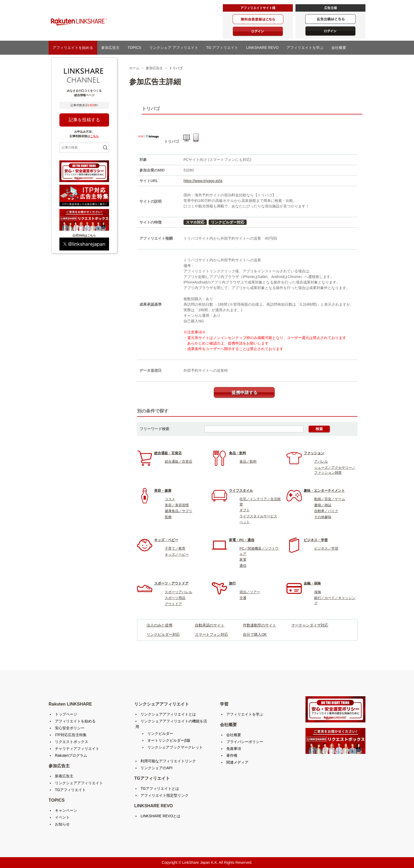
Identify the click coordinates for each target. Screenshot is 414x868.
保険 (318, 592)
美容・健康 (163, 491)
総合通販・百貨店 (168, 453)
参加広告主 (110, 48)
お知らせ (62, 824)
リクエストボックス (72, 742)
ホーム (134, 68)
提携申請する (244, 393)
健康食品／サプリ (178, 511)
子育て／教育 (175, 548)
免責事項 (234, 749)
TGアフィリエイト (70, 790)
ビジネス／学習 (326, 548)
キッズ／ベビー (177, 554)
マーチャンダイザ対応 (310, 625)
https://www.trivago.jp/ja (203, 181)
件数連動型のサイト (260, 625)
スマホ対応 (195, 222)
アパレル (321, 461)
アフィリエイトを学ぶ (305, 48)
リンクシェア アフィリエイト (174, 48)
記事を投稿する (84, 120)
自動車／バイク (326, 511)
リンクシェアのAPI (156, 768)
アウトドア (173, 604)
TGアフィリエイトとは (160, 788)
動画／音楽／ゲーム (330, 499)
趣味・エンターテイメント (324, 491)
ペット (245, 522)
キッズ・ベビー (166, 540)
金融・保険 (312, 583)
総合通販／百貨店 (178, 461)
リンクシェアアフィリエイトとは (168, 714)
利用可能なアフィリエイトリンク (168, 761)
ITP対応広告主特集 (71, 735)
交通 (243, 598)
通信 (243, 566)
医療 (168, 517)
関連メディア (237, 762)
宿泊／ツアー (250, 592)
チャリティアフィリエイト (77, 749)
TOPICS (134, 48)
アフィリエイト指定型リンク (164, 795)
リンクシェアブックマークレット (175, 747)
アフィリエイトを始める (73, 48)
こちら (94, 136)
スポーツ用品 (175, 598)
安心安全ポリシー (70, 728)
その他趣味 (323, 517)
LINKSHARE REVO (262, 48)
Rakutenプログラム (71, 755)
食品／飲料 (248, 461)
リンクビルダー (160, 734)
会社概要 (339, 48)
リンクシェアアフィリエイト (79, 783)
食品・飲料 (237, 453)
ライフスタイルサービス (258, 516)
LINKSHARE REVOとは (160, 816)
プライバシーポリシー (245, 742)
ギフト (245, 510)
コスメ (170, 499)
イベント (62, 817)
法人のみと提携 (159, 625)
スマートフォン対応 (211, 634)
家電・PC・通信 (242, 540)
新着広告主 (64, 776)
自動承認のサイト (210, 625)
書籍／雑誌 (323, 505)
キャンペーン (66, 810)
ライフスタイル (241, 491)
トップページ (66, 714)
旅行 (232, 583)
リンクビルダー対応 (228, 222)
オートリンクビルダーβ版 (169, 740)
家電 (243, 560)
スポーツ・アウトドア (171, 583)
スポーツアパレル (178, 592)
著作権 (232, 755)
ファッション (314, 453)
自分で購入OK (255, 634)
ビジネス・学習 (316, 540)
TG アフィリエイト (222, 48)
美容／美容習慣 (177, 505)
